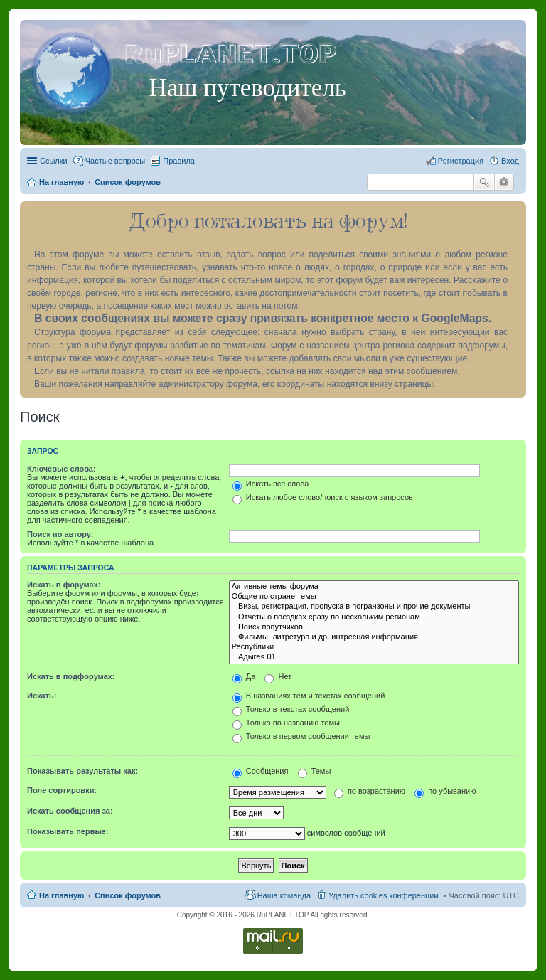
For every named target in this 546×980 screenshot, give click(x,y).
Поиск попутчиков (374, 627)
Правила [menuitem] (179, 161)
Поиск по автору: (60, 534)
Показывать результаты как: (82, 771)
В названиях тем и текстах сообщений (309, 696)
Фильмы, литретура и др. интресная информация (374, 637)
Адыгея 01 (374, 657)
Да (244, 676)
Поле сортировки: (62, 790)
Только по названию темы (286, 723)
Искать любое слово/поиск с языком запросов (323, 497)
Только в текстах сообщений (291, 709)
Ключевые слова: (61, 469)
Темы (315, 771)
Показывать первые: (68, 831)
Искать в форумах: (64, 585)
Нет (278, 676)
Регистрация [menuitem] (461, 161)
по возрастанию (370, 791)
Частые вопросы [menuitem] (116, 161)
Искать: (42, 696)
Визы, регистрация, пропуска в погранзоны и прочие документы (374, 607)
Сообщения (261, 771)
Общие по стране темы (374, 597)
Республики (374, 647)
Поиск (484, 182)
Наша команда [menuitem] (284, 895)
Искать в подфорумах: (71, 676)
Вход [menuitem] (510, 161)
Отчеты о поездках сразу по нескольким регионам (374, 617)
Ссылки (54, 161)
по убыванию (445, 791)
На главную (61, 895)
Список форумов (128, 895)
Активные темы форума (374, 587)
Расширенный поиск (504, 182)
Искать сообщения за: (70, 811)
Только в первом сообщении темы (301, 736)
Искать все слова (271, 484)
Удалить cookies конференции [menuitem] (384, 895)
